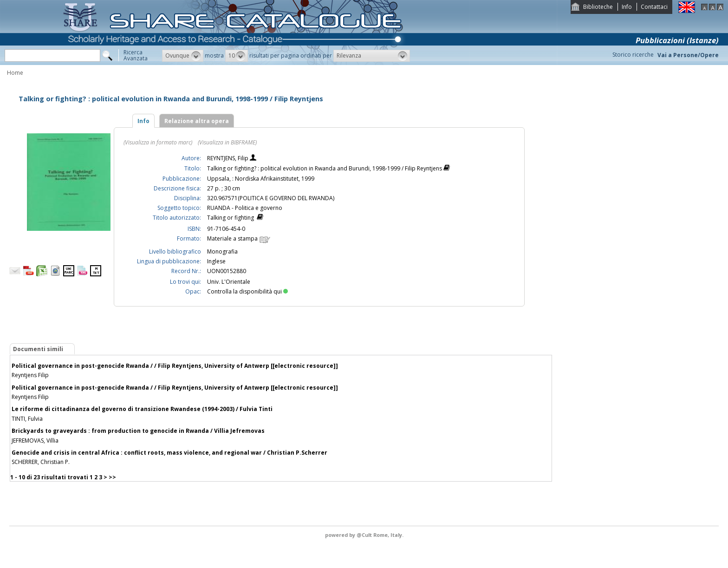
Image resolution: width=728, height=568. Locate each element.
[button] (183, 56)
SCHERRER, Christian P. (41, 462)
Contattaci (654, 7)
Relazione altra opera (197, 121)
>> (112, 477)
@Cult (365, 535)
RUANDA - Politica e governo (245, 208)
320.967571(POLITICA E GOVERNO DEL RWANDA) (271, 198)
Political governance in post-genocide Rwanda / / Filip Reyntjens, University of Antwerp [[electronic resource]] (175, 366)
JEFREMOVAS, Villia (35, 441)
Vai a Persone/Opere (688, 55)
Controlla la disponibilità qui (247, 291)
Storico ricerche (633, 55)
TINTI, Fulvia (27, 419)
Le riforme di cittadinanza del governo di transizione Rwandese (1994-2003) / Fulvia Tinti (142, 409)
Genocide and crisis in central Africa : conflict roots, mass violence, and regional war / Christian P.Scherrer (169, 453)
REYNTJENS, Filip (228, 158)
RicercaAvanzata (136, 55)
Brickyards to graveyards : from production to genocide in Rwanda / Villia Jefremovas (138, 431)
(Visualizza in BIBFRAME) (227, 142)
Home (15, 73)
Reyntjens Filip (30, 375)
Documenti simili (38, 349)
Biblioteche (598, 7)
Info (627, 7)
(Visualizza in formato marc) (158, 142)
